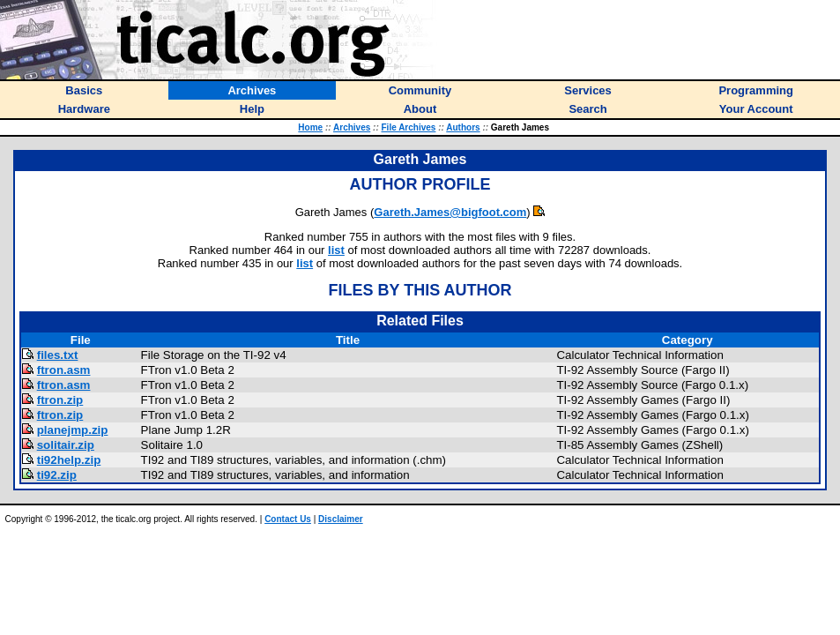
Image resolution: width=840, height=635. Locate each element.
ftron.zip (60, 400)
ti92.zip (57, 475)
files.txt (58, 355)
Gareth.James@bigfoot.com (450, 212)
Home (310, 127)
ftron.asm (64, 370)
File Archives (409, 127)
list (336, 250)
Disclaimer (341, 519)
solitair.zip (66, 445)
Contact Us (288, 519)
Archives (352, 127)
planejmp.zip (73, 430)
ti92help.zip (69, 460)
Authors (463, 127)
